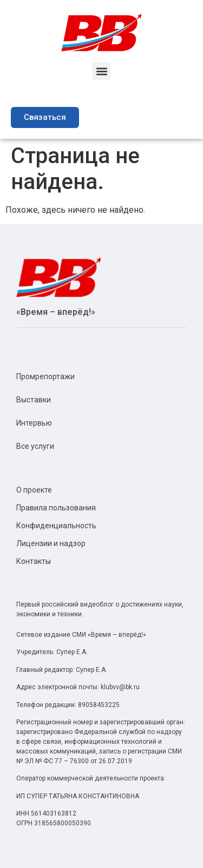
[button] (101, 71)
